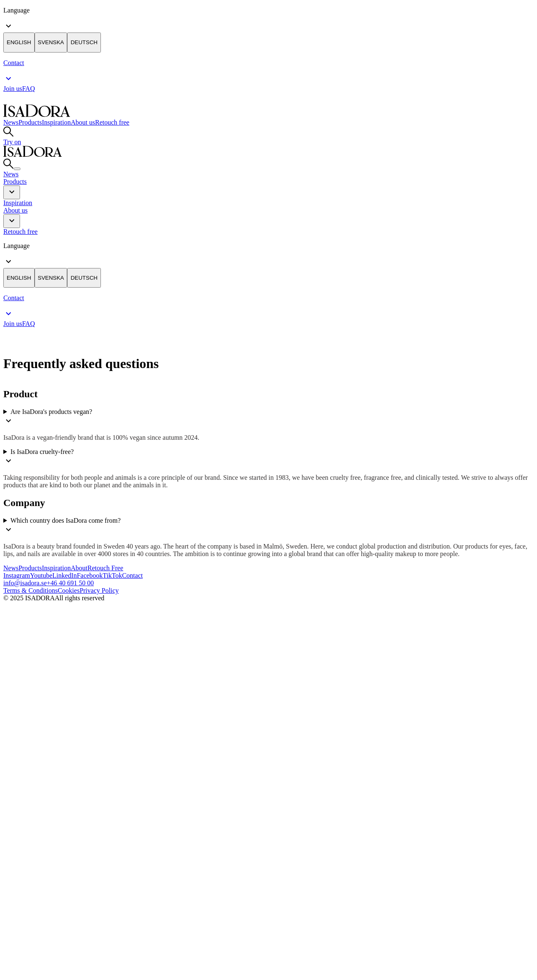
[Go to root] (37, 115)
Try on (12, 142)
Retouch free (112, 122)
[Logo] (66, 623)
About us (83, 122)
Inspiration (56, 122)
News (11, 122)
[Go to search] (9, 134)
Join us (13, 89)
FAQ (29, 89)
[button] (12, 192)
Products (30, 122)
